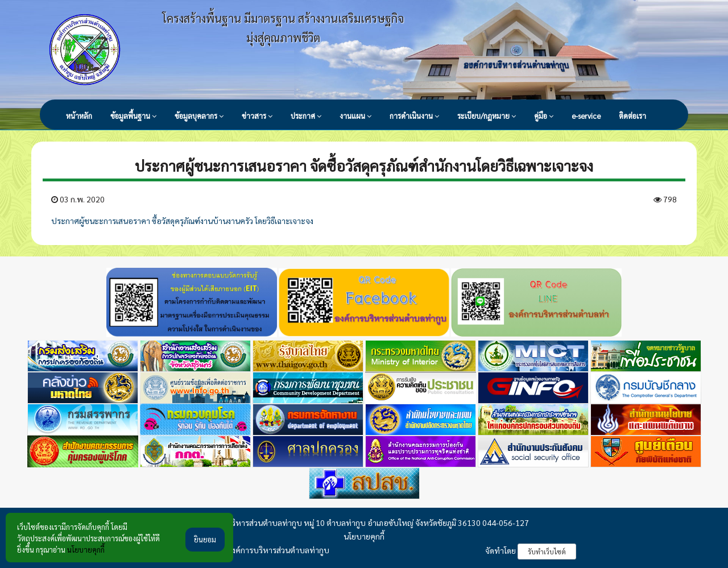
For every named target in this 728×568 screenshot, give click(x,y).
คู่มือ (544, 116)
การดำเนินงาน (414, 116)
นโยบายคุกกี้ (364, 536)
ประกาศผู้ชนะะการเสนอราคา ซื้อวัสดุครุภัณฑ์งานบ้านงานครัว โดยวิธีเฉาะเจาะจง (182, 221)
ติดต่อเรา (632, 116)
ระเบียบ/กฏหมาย (487, 116)
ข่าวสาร (257, 116)
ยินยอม (205, 542)
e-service (586, 116)
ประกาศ (306, 116)
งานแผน (355, 116)
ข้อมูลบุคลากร (199, 116)
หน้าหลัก (79, 116)
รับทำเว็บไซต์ (547, 552)
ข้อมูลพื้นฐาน (133, 116)
